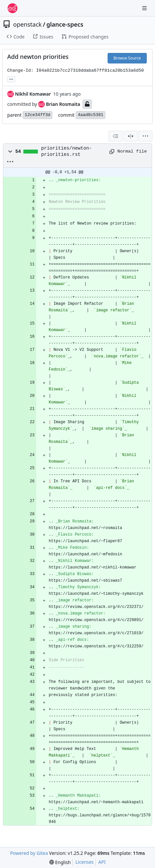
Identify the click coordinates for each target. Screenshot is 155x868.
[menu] (145, 136)
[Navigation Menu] (145, 8)
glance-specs (65, 24)
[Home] (13, 8)
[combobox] (116, 136)
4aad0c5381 (90, 115)
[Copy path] (111, 152)
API (102, 862)
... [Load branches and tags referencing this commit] (11, 79)
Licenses (85, 862)
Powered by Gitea (29, 853)
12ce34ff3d (38, 115)
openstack (27, 24)
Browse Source (127, 58)
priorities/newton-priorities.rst (66, 151)
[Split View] (131, 136)
